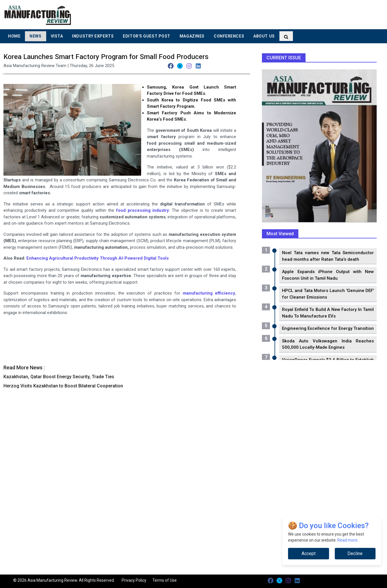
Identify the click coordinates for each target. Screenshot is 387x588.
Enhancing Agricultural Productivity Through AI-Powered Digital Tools (98, 258)
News (35, 36)
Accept (309, 553)
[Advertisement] (237, 14)
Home (14, 36)
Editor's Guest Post (147, 36)
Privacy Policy (134, 580)
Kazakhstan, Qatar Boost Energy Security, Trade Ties (59, 377)
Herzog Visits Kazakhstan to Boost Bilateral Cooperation (63, 386)
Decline (355, 553)
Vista (57, 36)
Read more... (349, 540)
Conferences (229, 36)
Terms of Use (165, 580)
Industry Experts (93, 36)
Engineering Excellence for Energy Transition (328, 328)
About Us (264, 36)
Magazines (192, 36)
